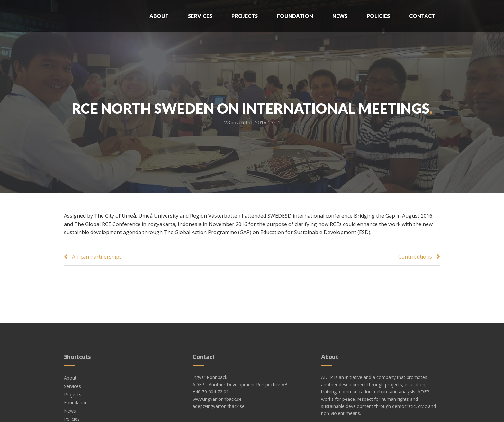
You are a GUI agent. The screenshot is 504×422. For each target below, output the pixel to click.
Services (200, 16)
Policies (378, 16)
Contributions (415, 257)
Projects (245, 16)
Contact (422, 16)
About (159, 16)
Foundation (295, 16)
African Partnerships (97, 257)
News (340, 16)
